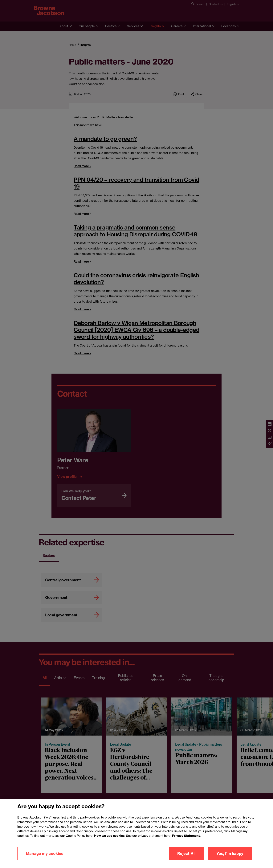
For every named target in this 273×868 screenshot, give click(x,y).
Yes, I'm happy (230, 858)
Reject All (186, 858)
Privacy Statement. (186, 840)
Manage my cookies (45, 858)
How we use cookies (109, 840)
